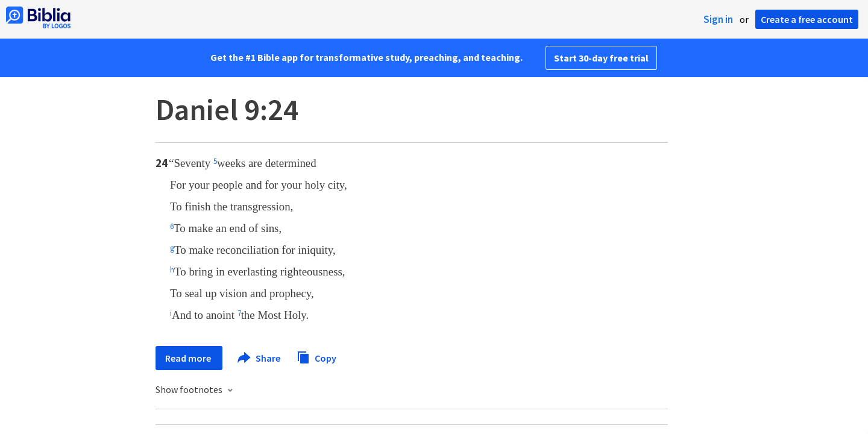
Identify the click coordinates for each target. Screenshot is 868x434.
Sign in (718, 19)
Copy (316, 357)
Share (259, 358)
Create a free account (807, 19)
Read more (189, 358)
